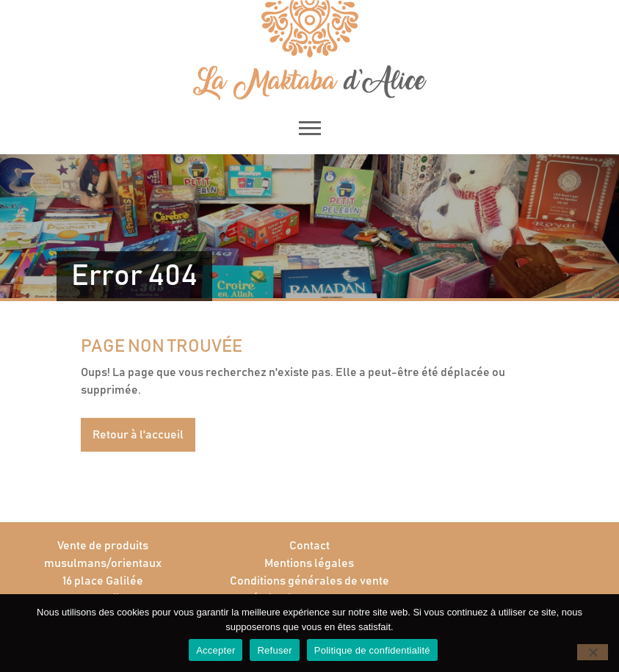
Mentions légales (309, 563)
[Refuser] (593, 652)
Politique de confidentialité (372, 650)
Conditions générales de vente (309, 581)
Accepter (216, 650)
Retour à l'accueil (138, 435)
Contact (309, 546)
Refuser (274, 650)
